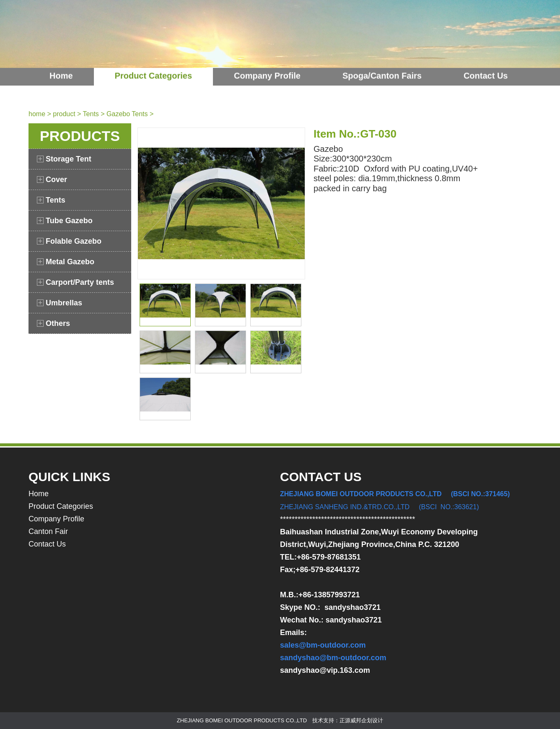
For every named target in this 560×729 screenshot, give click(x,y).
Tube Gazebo (65, 221)
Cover (52, 180)
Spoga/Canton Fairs (382, 68)
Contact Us (486, 68)
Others (53, 323)
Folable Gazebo (69, 241)
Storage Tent (64, 159)
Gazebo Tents (127, 114)
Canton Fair (48, 531)
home (37, 114)
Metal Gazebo (66, 262)
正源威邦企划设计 (361, 720)
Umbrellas (60, 303)
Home (61, 68)
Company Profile (267, 68)
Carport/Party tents (75, 282)
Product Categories (153, 68)
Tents (91, 114)
